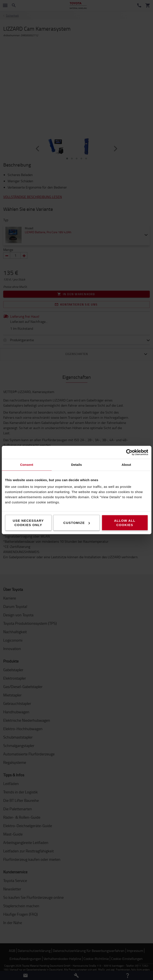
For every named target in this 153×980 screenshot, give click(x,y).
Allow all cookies (125, 523)
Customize (77, 523)
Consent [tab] (27, 465)
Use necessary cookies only (28, 523)
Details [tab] (77, 465)
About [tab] (126, 465)
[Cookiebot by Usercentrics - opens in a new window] (129, 452)
